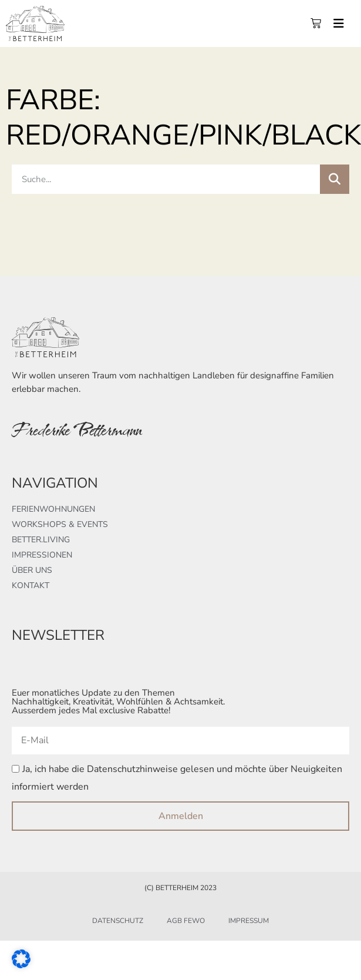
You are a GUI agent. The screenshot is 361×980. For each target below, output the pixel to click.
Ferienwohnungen (53, 509)
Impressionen (42, 555)
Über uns (32, 570)
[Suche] (335, 179)
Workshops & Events (60, 524)
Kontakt (31, 585)
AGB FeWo (186, 921)
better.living (41, 540)
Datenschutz (118, 921)
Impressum (249, 921)
